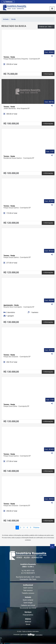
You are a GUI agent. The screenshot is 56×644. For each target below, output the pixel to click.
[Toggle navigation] (8, 2)
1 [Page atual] (17, 528)
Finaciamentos (28, 615)
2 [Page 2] (21, 528)
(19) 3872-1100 (28, 571)
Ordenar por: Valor (46, 27)
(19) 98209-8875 (28, 573)
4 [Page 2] (27, 528)
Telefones (8, 2)
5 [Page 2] (31, 528)
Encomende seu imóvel (28, 608)
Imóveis (6, 19)
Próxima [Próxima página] (36, 528)
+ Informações (48, 74)
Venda (13, 19)
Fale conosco (28, 590)
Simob (28, 624)
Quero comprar (28, 600)
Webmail (28, 622)
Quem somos (28, 588)
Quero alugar (28, 603)
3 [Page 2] (24, 528)
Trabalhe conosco (28, 593)
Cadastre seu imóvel (28, 605)
